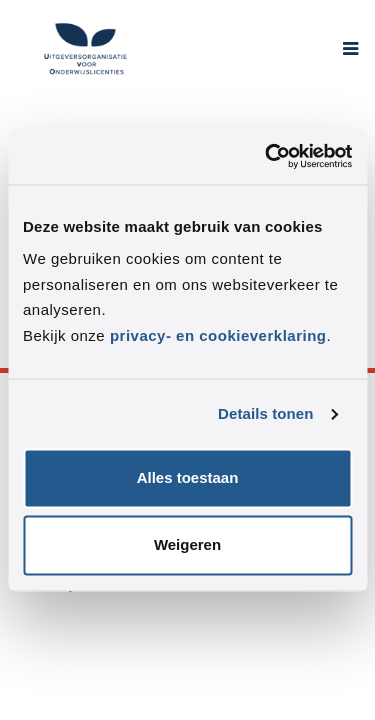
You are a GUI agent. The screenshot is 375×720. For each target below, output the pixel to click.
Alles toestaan (188, 478)
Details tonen (265, 413)
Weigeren (187, 545)
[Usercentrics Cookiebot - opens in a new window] (267, 156)
